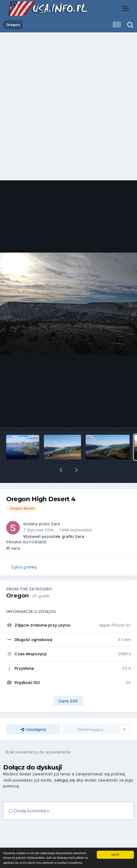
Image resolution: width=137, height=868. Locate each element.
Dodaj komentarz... (30, 795)
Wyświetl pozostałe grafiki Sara (54, 520)
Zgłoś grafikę (24, 551)
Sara (56, 508)
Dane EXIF (68, 685)
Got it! (116, 855)
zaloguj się (64, 764)
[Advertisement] (68, 108)
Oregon (17, 580)
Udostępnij (33, 713)
